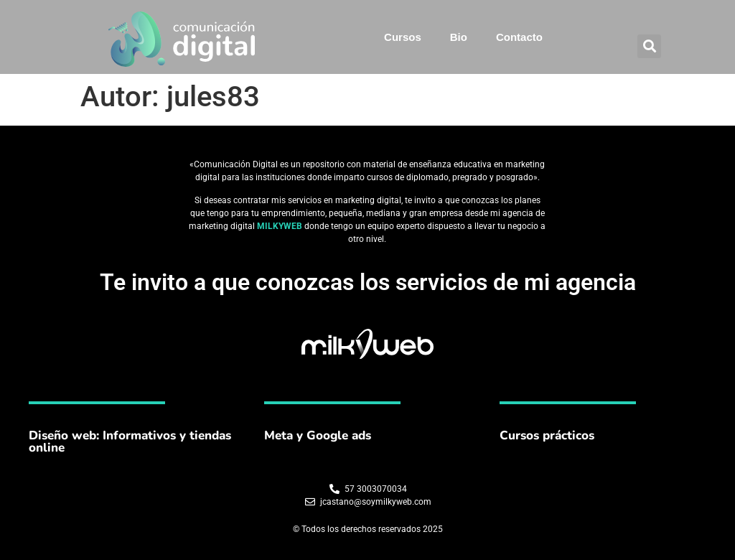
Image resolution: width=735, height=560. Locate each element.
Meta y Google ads (318, 435)
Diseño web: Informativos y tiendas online (130, 442)
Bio (459, 37)
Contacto (519, 37)
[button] (649, 46)
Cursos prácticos (547, 435)
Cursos (403, 37)
